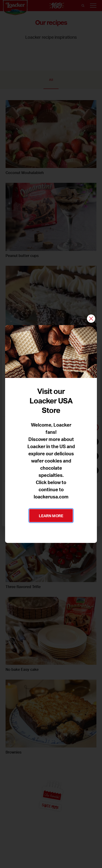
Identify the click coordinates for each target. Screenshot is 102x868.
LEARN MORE (51, 516)
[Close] (91, 319)
